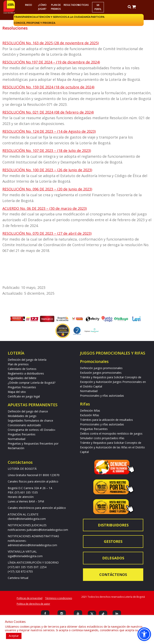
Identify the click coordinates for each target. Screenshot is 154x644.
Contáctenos (113, 575)
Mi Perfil (98, 7)
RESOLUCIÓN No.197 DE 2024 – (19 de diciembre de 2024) (51, 62)
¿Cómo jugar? (42, 7)
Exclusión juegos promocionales (101, 373)
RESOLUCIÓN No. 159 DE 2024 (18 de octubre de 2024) (48, 87)
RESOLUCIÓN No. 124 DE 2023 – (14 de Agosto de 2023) (49, 131)
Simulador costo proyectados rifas (102, 438)
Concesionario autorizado (24, 425)
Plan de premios (56, 7)
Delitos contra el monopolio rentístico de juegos (111, 433)
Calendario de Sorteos (22, 369)
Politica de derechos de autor (33, 604)
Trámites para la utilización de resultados (106, 420)
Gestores (113, 541)
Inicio (29, 5)
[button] (144, 634)
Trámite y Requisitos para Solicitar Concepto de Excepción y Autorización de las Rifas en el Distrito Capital (112, 447)
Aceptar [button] (14, 636)
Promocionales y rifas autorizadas (102, 396)
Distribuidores (113, 525)
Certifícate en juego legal (24, 396)
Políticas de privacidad (30, 598)
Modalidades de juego (22, 416)
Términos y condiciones (59, 598)
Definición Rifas (90, 411)
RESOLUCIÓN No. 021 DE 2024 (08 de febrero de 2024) (48, 112)
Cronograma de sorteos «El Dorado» (32, 430)
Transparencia (25, 17)
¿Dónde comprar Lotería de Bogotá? (32, 383)
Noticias (83, 5)
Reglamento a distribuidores (26, 373)
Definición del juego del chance (28, 411)
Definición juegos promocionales (101, 368)
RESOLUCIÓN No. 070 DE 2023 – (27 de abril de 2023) (47, 233)
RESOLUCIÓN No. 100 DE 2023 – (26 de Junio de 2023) (47, 170)
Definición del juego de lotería (27, 360)
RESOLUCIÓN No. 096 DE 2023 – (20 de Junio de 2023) (47, 189)
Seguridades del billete (22, 378)
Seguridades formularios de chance (30, 421)
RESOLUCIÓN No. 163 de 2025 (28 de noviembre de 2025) (51, 43)
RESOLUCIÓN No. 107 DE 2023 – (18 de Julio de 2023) (47, 151)
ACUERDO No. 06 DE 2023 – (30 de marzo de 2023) (45, 208)
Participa (98, 17)
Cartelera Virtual (18, 578)
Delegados (113, 558)
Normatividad (17, 439)
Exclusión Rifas (90, 415)
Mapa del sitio (17, 392)
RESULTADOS (70, 5)
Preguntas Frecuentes (22, 387)
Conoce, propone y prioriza (35, 23)
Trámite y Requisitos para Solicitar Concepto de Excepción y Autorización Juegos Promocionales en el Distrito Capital (113, 382)
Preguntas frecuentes (22, 434)
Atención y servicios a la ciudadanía (63, 17)
